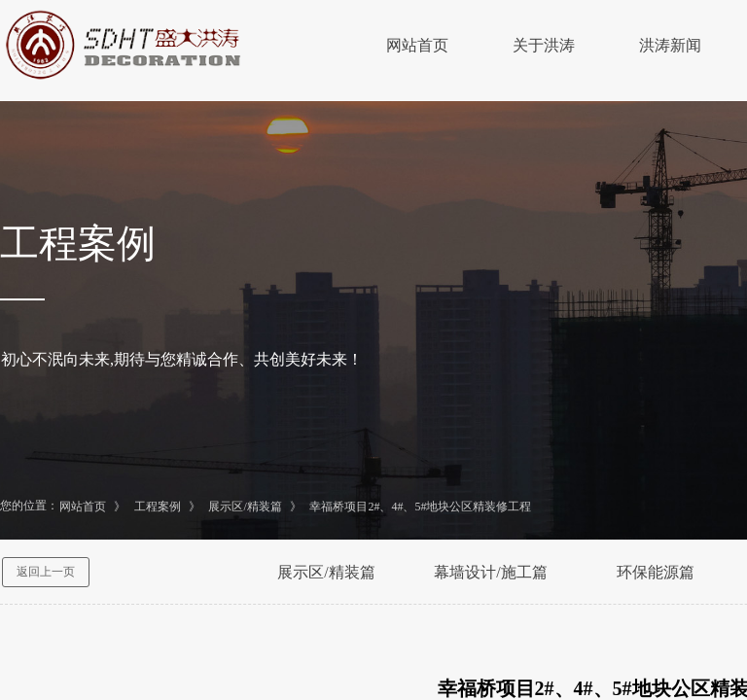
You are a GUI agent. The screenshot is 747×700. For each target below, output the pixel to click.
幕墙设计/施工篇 (490, 572)
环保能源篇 (656, 572)
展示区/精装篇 (245, 507)
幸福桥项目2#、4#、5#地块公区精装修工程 (420, 507)
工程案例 (158, 507)
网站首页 (417, 45)
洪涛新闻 (670, 45)
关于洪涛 (544, 45)
